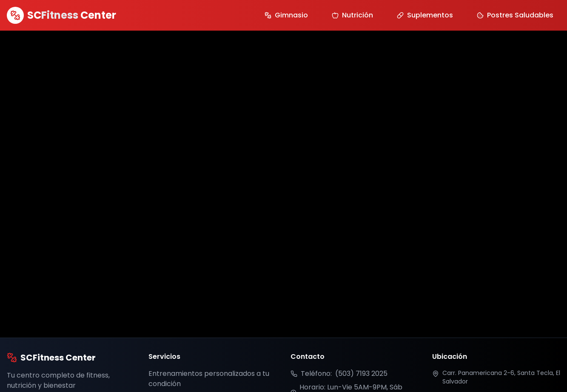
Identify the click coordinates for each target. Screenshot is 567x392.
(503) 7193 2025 (361, 374)
